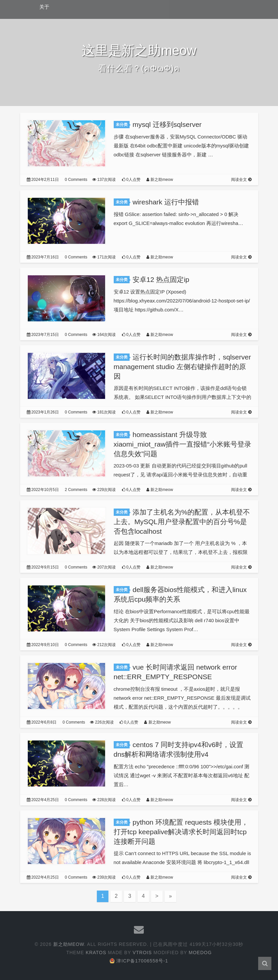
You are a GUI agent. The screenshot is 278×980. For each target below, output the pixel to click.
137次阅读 (104, 180)
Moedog (200, 953)
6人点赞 (131, 490)
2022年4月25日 (43, 800)
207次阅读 (104, 567)
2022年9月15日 (43, 567)
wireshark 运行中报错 (166, 202)
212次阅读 (104, 645)
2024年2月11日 (43, 180)
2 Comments (76, 490)
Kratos (96, 953)
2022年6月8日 (42, 722)
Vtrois (142, 953)
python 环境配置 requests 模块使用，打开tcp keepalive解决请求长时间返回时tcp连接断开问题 (181, 832)
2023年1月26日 (43, 412)
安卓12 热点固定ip (161, 279)
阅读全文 (241, 180)
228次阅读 (104, 800)
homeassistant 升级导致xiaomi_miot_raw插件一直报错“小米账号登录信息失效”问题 (183, 444)
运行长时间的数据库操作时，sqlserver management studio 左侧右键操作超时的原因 (182, 367)
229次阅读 (104, 490)
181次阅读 (104, 412)
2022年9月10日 (43, 645)
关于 (44, 7)
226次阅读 (102, 722)
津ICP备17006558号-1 (139, 961)
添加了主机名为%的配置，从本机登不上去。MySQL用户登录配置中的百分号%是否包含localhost (182, 522)
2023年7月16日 (43, 257)
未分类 (122, 125)
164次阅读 (104, 335)
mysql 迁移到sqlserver (167, 124)
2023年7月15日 (43, 335)
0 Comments (76, 180)
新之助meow (160, 180)
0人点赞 (131, 180)
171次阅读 (104, 257)
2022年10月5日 (43, 490)
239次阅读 (104, 877)
